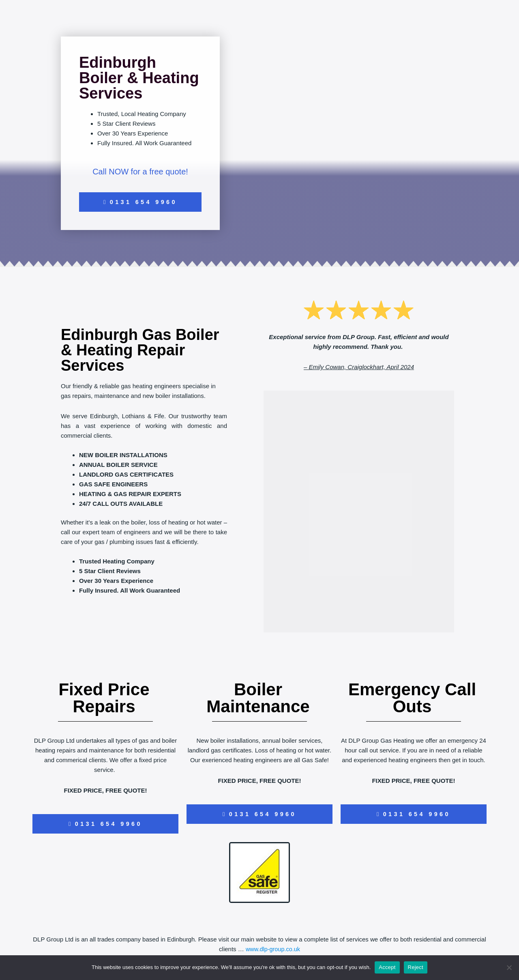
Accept (387, 967)
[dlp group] (359, 512)
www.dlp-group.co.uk (273, 951)
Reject (416, 967)
